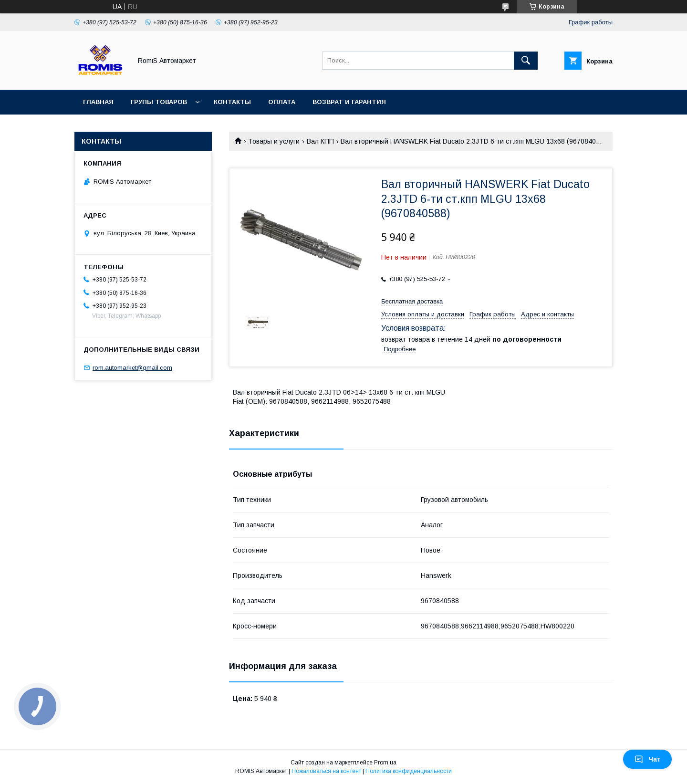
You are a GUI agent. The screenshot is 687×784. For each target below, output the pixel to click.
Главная (98, 102)
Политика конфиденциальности (409, 771)
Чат (647, 759)
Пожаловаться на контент (326, 771)
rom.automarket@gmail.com (132, 368)
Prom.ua (385, 763)
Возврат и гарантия (349, 102)
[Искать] (526, 61)
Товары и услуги (274, 141)
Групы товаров (159, 102)
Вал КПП (320, 141)
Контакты (232, 102)
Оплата (282, 102)
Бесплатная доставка (412, 301)
